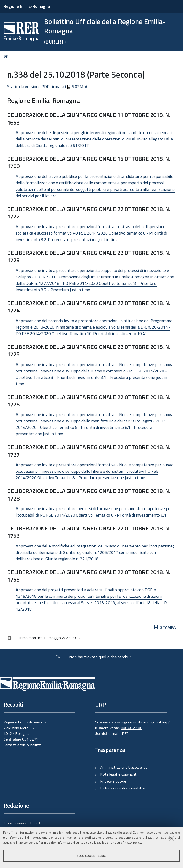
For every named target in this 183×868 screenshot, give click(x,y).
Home (7, 56)
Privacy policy (132, 843)
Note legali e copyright (118, 774)
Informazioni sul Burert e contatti (22, 826)
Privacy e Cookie (113, 781)
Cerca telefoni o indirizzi (23, 745)
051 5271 (30, 739)
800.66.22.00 (132, 728)
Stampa (165, 627)
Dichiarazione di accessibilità (123, 788)
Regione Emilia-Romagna (27, 6)
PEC (125, 733)
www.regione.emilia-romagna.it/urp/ (141, 722)
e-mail (113, 733)
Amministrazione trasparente (124, 767)
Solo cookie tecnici (91, 856)
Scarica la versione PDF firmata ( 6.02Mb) (47, 87)
